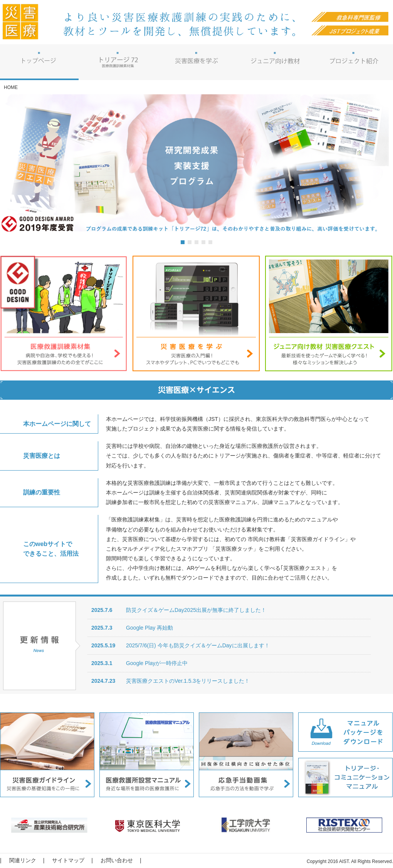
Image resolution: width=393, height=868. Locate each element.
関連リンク (23, 860)
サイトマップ (68, 860)
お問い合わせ (117, 860)
